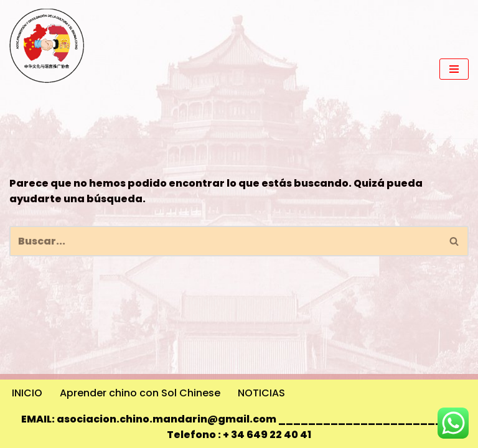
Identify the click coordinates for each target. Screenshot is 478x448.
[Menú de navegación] (454, 69)
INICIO (27, 393)
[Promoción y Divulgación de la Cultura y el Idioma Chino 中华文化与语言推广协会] (47, 69)
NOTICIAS (261, 393)
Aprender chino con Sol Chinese (140, 393)
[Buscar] (225, 241)
